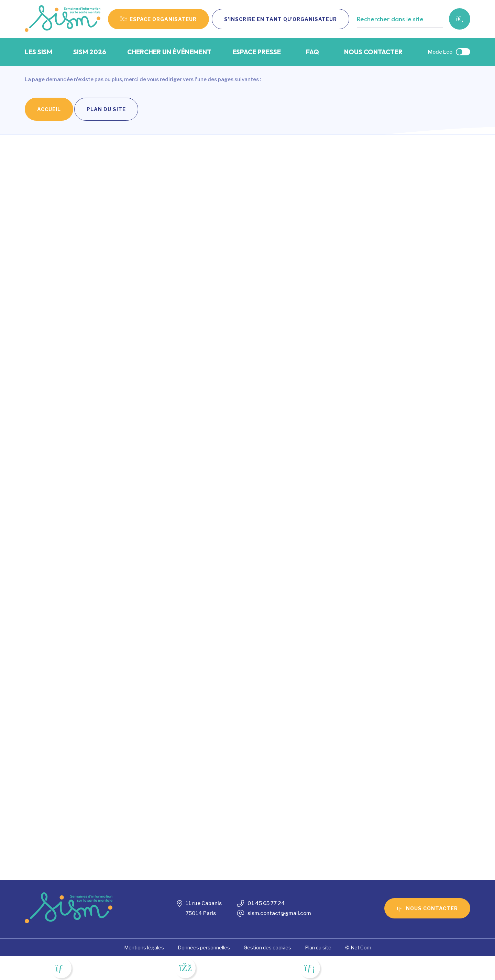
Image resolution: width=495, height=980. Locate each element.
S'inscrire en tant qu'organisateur (280, 19)
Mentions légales (144, 948)
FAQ (312, 52)
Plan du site (106, 109)
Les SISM (38, 52)
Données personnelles (204, 948)
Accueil (49, 109)
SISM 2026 (90, 52)
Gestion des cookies (267, 948)
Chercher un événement (169, 52)
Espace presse (257, 52)
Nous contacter (373, 52)
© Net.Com (358, 948)
